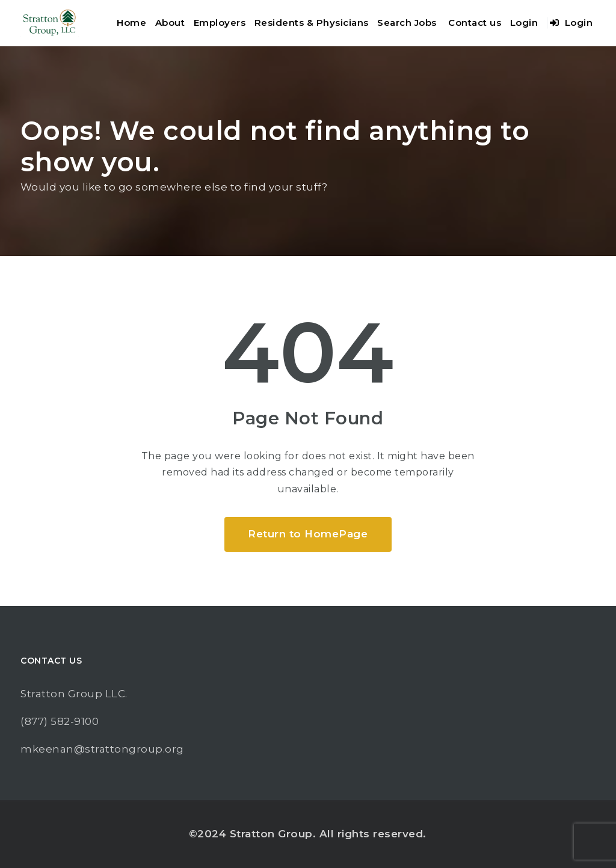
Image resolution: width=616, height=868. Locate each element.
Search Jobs (407, 23)
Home (131, 23)
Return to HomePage (308, 534)
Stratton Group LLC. (74, 694)
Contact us (475, 23)
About (170, 23)
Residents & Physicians (312, 23)
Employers (220, 23)
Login (524, 23)
